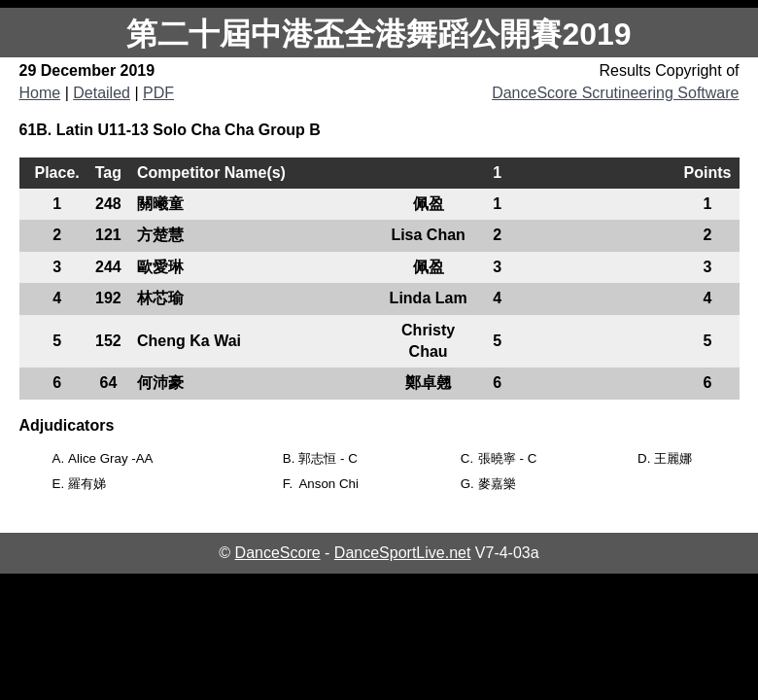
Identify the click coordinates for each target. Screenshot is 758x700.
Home (40, 93)
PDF (158, 93)
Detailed (102, 93)
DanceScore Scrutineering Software (615, 93)
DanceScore (278, 553)
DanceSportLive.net (403, 553)
